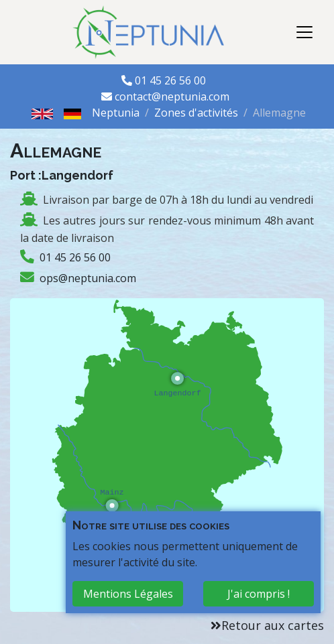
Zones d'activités (196, 113)
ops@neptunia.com (88, 278)
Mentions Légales (128, 594)
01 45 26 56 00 (172, 80)
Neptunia (116, 113)
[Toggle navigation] (304, 32)
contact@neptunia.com (172, 96)
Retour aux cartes (273, 625)
